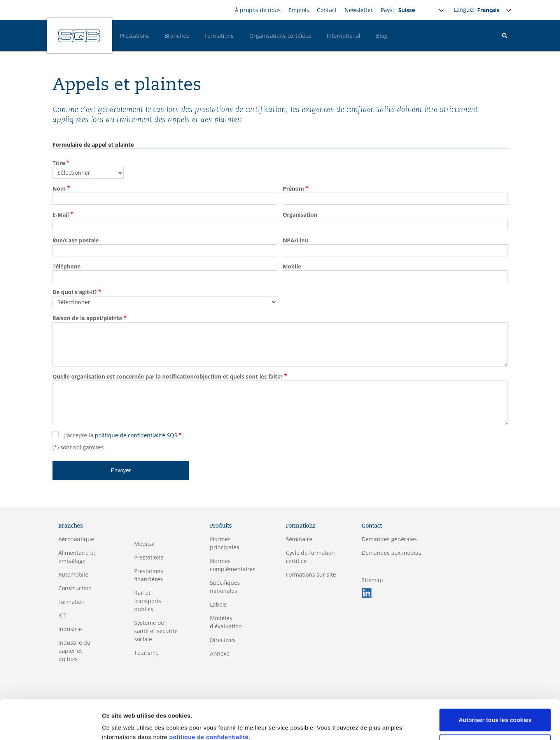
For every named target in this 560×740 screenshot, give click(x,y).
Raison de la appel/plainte (87, 318)
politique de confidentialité (209, 703)
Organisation (300, 215)
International (344, 36)
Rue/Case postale (76, 240)
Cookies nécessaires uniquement (495, 711)
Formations (219, 36)
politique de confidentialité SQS (136, 435)
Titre (59, 163)
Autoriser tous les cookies (495, 686)
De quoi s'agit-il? (75, 292)
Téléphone (66, 266)
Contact (327, 10)
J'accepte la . (124, 435)
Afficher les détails (128, 725)
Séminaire (299, 539)
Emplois (299, 10)
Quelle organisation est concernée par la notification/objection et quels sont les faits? (168, 376)
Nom (59, 189)
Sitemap (372, 580)
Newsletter (359, 10)
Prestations (134, 36)
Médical (144, 544)
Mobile (292, 266)
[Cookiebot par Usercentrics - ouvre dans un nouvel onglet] (50, 725)
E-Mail (61, 215)
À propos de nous (258, 10)
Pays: (387, 10)
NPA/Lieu (295, 240)
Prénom (293, 189)
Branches (177, 36)
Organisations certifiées (280, 36)
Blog (382, 36)
